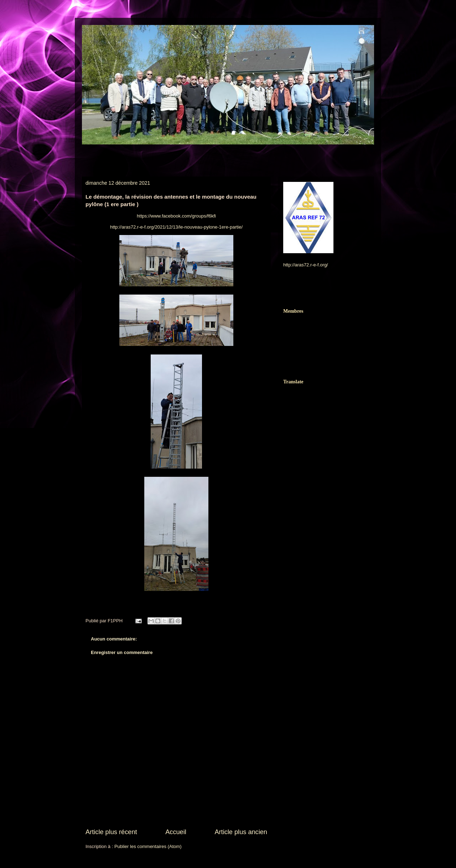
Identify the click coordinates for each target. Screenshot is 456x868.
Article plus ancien (241, 832)
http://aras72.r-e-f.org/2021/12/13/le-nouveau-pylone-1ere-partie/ (176, 227)
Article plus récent (111, 832)
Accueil (176, 832)
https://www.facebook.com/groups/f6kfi (176, 216)
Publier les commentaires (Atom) (148, 846)
